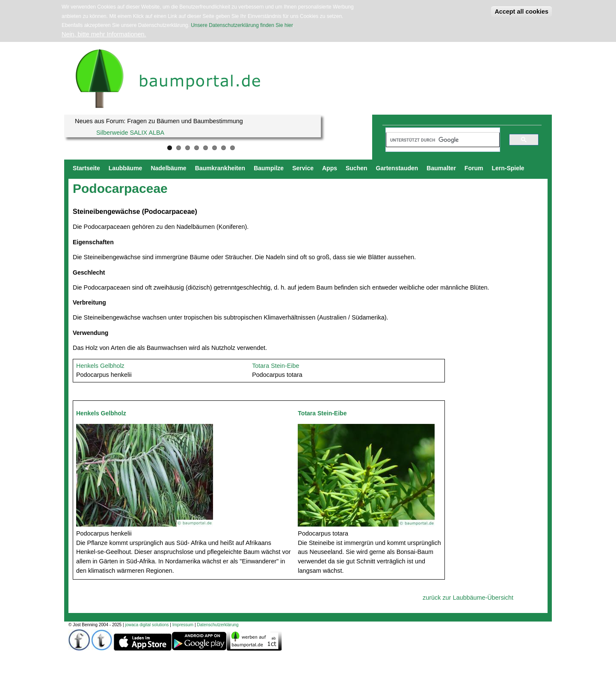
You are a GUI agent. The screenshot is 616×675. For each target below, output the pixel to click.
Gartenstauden (397, 168)
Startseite (86, 168)
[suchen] (439, 140)
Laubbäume (126, 168)
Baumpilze (269, 168)
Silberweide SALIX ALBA (130, 133)
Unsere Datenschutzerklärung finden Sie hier (242, 25)
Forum (474, 168)
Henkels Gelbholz (100, 366)
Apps (330, 168)
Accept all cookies (521, 12)
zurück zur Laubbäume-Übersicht (468, 598)
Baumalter (441, 168)
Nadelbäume (168, 168)
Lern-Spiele (508, 168)
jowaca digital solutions (147, 625)
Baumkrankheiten (220, 168)
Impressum (183, 625)
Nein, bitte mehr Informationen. (104, 34)
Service (303, 168)
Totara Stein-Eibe (275, 366)
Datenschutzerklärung (218, 625)
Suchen (357, 168)
